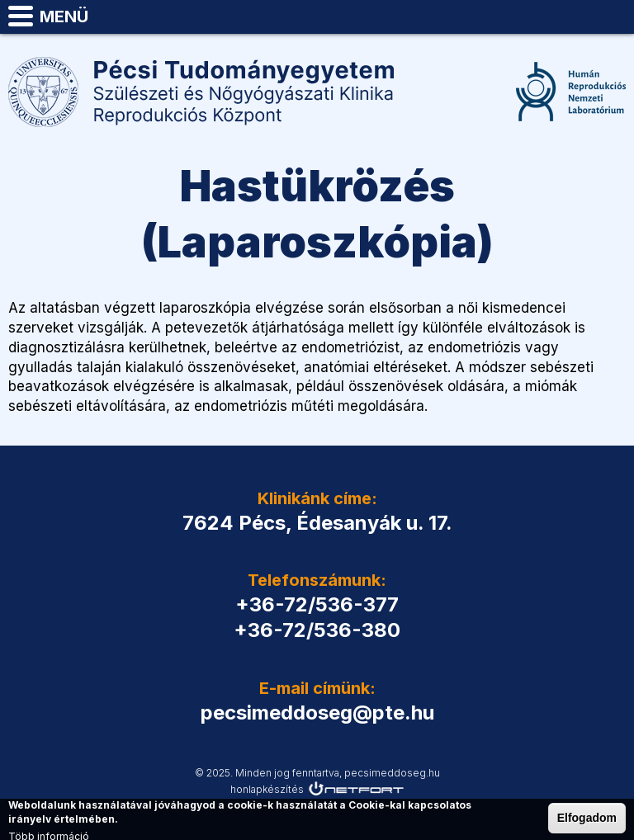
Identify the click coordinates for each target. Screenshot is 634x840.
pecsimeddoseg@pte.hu (614, 17)
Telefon (573, 17)
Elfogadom (587, 819)
